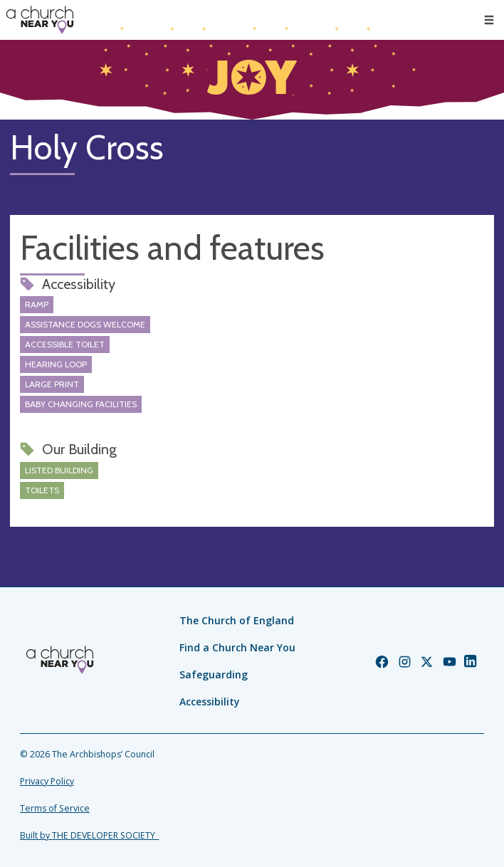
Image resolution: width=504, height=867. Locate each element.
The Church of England (237, 620)
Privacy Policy (47, 781)
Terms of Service (55, 808)
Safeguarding (214, 674)
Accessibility (210, 702)
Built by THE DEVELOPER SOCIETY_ (89, 835)
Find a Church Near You (237, 647)
